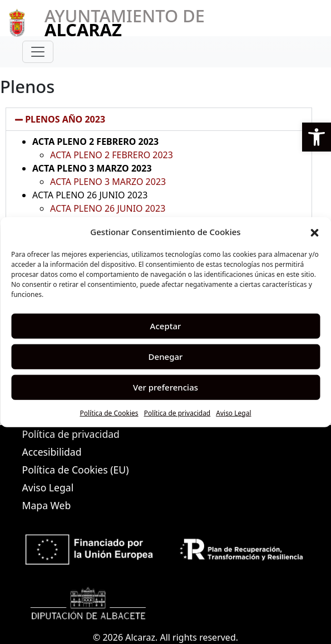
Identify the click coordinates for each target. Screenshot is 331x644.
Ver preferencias (165, 387)
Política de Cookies (109, 413)
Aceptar (166, 326)
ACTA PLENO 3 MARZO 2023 (108, 182)
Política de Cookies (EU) (76, 470)
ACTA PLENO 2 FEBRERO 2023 (112, 155)
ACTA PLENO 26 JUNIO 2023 (108, 208)
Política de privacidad (177, 413)
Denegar (166, 357)
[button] (317, 137)
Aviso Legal (233, 413)
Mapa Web (47, 505)
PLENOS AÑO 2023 (65, 119)
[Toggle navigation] (38, 52)
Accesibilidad (52, 452)
